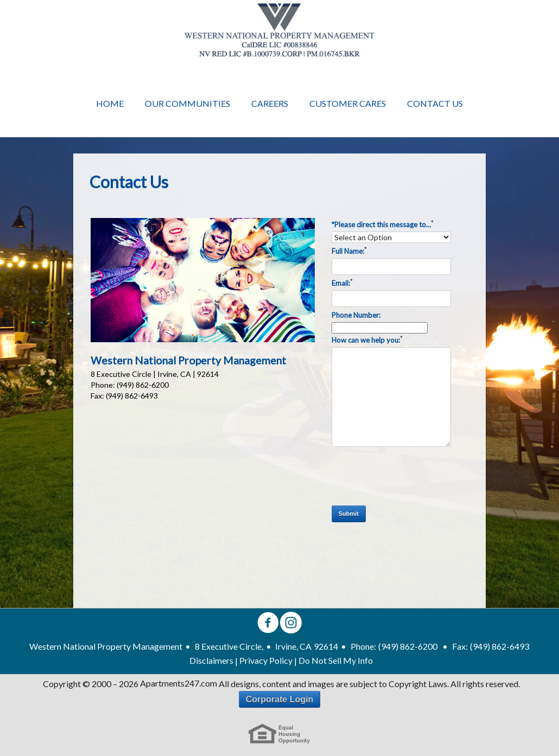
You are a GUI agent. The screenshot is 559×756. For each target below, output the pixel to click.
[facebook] (268, 623)
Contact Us (435, 103)
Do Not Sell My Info (336, 661)
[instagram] (291, 623)
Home (110, 103)
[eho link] (279, 734)
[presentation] (414, 476)
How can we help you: (367, 339)
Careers (270, 103)
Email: (342, 282)
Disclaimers (211, 661)
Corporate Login (279, 699)
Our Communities (188, 103)
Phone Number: (356, 315)
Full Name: (349, 250)
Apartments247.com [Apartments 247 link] (179, 683)
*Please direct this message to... (383, 223)
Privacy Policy (266, 661)
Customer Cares (348, 103)
